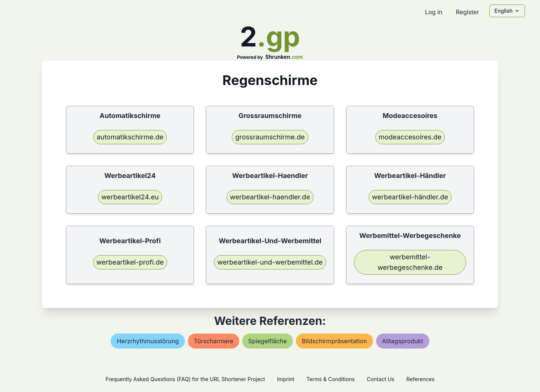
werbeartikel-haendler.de (270, 197)
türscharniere (214, 341)
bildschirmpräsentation (334, 341)
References (421, 379)
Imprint (286, 379)
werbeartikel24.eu (130, 197)
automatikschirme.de (130, 137)
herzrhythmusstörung (148, 341)
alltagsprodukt (403, 341)
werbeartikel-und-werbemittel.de (270, 262)
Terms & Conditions (331, 379)
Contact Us (381, 379)
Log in (433, 12)
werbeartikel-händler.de (410, 197)
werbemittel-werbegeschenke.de (410, 262)
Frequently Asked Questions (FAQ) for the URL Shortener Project (185, 379)
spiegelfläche (268, 341)
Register (467, 12)
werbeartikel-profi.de (130, 262)
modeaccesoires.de (410, 137)
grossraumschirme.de (270, 137)
